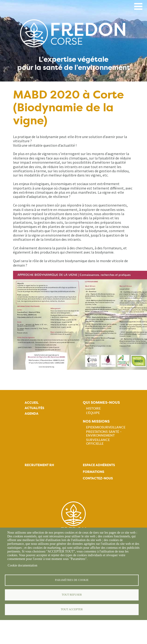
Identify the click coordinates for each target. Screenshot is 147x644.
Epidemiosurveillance (106, 427)
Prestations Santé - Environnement (104, 434)
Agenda (32, 414)
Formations (94, 472)
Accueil (32, 403)
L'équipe (93, 413)
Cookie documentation (22, 565)
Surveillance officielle (98, 442)
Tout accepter (72, 609)
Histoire (93, 408)
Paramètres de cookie (72, 580)
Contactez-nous (98, 478)
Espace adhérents (99, 465)
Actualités (34, 408)
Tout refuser (72, 595)
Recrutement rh (39, 465)
